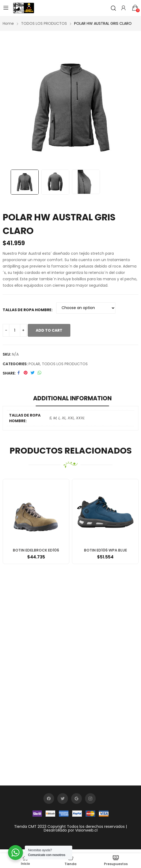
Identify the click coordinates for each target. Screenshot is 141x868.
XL (64, 418)
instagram (90, 799)
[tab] (72, 399)
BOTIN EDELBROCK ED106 (36, 550)
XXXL (80, 418)
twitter (63, 799)
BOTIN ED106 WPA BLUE (105, 550)
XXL (71, 418)
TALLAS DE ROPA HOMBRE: (28, 310)
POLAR (34, 364)
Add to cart (49, 330)
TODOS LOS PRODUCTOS (65, 364)
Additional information (72, 398)
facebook (49, 799)
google (76, 799)
